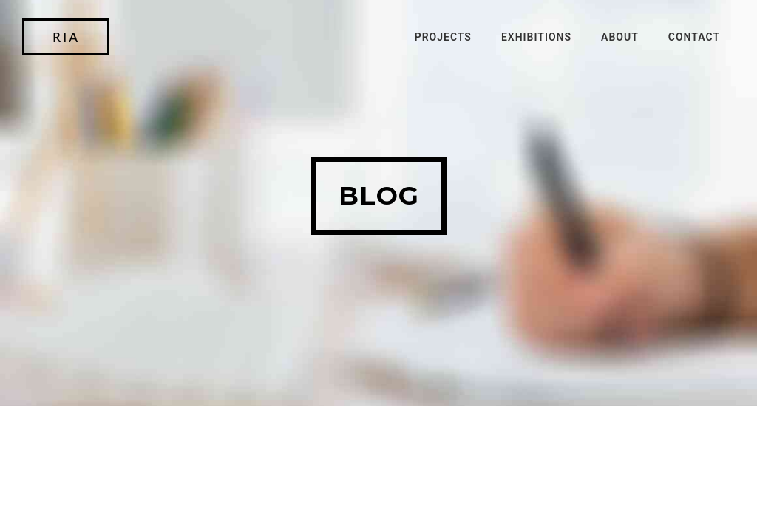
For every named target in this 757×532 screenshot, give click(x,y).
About (620, 37)
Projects (443, 37)
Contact (694, 37)
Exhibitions (536, 37)
